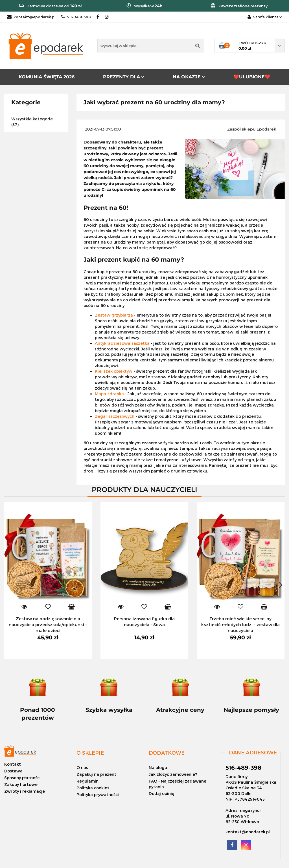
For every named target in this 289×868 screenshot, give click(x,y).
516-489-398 (76, 17)
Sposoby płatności (22, 778)
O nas (82, 767)
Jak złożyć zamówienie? (173, 774)
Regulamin (87, 781)
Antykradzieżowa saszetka (122, 343)
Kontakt (13, 764)
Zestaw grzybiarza (114, 315)
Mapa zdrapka (109, 394)
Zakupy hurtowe (21, 784)
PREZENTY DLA (124, 77)
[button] (90, 753)
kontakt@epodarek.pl (31, 17)
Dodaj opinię (162, 793)
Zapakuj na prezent (96, 774)
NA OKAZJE (189, 77)
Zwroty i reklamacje (25, 791)
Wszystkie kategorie (32, 119)
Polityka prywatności (98, 795)
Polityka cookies (93, 788)
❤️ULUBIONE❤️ (252, 77)
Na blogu (158, 767)
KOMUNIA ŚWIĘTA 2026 (47, 77)
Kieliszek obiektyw (114, 371)
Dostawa (13, 771)
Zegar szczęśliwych (115, 416)
